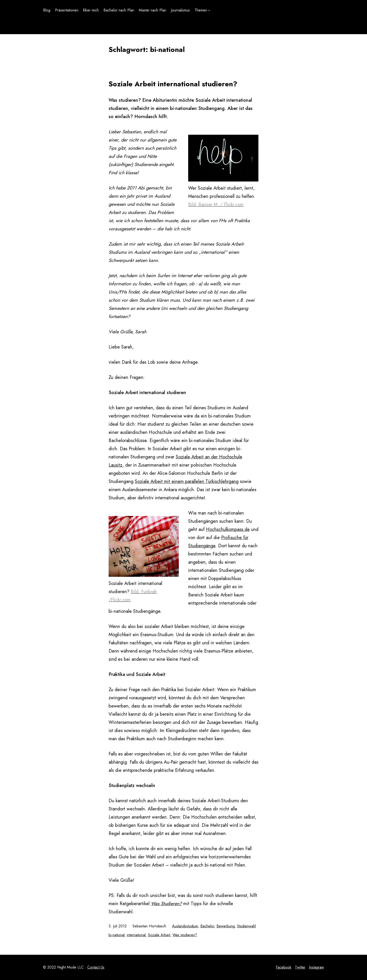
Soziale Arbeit (159, 935)
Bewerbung (226, 926)
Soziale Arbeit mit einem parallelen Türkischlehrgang (187, 481)
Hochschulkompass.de (228, 529)
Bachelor (207, 926)
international (136, 935)
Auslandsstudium (185, 926)
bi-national (117, 935)
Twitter (300, 967)
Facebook (284, 967)
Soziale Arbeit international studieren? (173, 84)
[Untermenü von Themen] (209, 10)
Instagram (316, 967)
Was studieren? (185, 935)
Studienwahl (246, 926)
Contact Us (96, 967)
